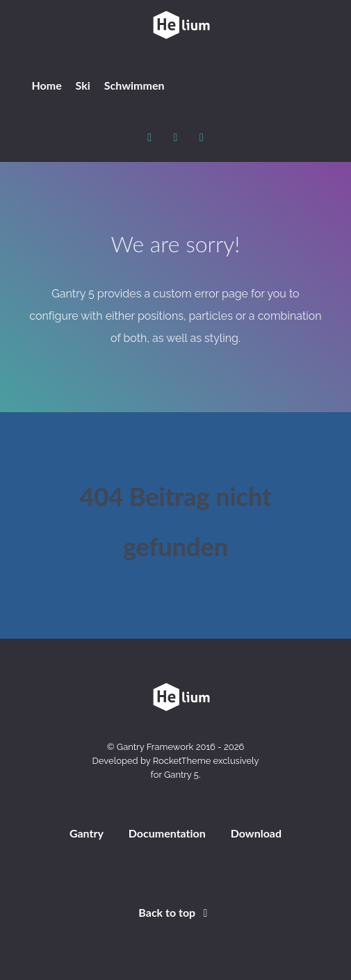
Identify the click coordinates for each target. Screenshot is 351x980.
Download (256, 833)
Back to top (175, 912)
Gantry (87, 833)
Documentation (167, 833)
